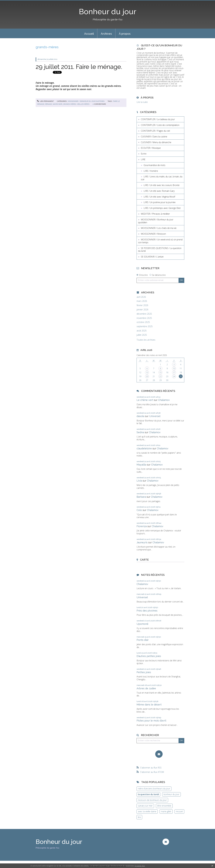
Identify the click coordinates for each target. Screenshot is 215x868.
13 (147, 372)
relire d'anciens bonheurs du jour (154, 789)
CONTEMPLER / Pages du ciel (155, 131)
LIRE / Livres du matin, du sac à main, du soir (162, 178)
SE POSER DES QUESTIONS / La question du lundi (160, 250)
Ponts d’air (143, 640)
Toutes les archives (146, 340)
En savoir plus (140, 866)
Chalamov (164, 400)
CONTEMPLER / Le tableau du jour (158, 119)
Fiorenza (142, 526)
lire (139, 817)
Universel (155, 416)
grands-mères (70, 104)
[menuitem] (89, 33)
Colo (139, 510)
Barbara (141, 497)
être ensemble (164, 806)
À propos (125, 34)
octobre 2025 (143, 322)
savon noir (57, 104)
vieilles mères (83, 104)
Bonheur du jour (108, 12)
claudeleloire (144, 448)
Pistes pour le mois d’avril (151, 721)
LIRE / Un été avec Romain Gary (159, 191)
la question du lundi (148, 794)
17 (174, 372)
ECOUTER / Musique (151, 148)
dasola (140, 416)
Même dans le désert (149, 705)
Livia (139, 481)
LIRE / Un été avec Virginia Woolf (159, 197)
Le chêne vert (145, 400)
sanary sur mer (145, 806)
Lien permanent (45, 101)
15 (160, 372)
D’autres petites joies (149, 656)
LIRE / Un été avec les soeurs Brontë (162, 185)
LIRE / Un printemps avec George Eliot (162, 208)
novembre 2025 (144, 318)
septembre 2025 (145, 326)
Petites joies (144, 672)
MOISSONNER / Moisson (153, 234)
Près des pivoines (147, 611)
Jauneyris (142, 542)
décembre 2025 (144, 314)
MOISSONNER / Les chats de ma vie (159, 228)
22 (160, 376)
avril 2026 (141, 297)
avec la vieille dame (147, 811)
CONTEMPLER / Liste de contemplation (160, 125)
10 (174, 368)
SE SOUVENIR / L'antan (152, 257)
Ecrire (144, 154)
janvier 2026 (142, 310)
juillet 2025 (142, 335)
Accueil (89, 34)
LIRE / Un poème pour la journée (160, 202)
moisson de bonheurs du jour (152, 800)
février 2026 (142, 305)
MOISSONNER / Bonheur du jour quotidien (86, 101)
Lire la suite (142, 102)
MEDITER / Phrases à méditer (155, 214)
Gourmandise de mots (154, 165)
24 (174, 376)
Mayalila (141, 465)
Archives (106, 34)
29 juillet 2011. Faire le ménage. (79, 67)
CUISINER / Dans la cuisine (154, 137)
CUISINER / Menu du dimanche (156, 142)
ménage (48, 104)
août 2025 (142, 331)
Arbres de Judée (146, 688)
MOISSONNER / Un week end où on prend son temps (160, 241)
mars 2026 (142, 301)
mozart (179, 811)
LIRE (143, 159)
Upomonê (142, 624)
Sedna (140, 432)
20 (147, 376)
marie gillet (166, 811)
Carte (144, 560)
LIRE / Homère (151, 171)
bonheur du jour (171, 794)
